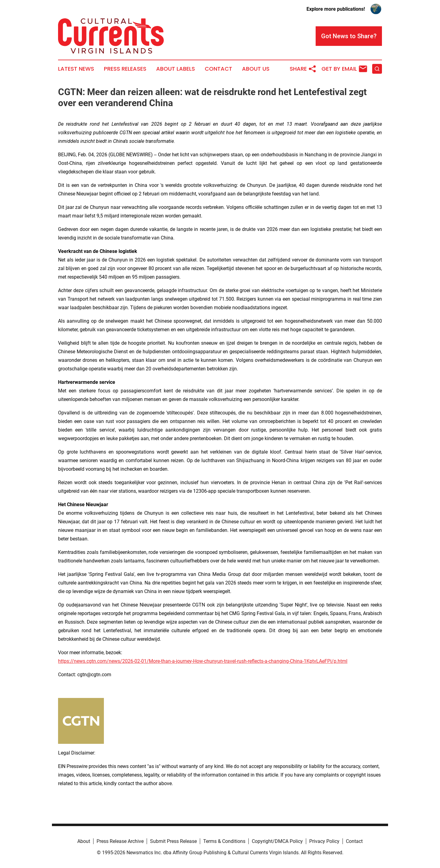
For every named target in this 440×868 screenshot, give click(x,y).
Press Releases (125, 69)
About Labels (176, 69)
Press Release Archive (120, 841)
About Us (256, 69)
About (84, 841)
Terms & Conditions (224, 841)
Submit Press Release (173, 841)
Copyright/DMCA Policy (277, 841)
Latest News (76, 69)
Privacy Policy (324, 841)
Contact (218, 69)
